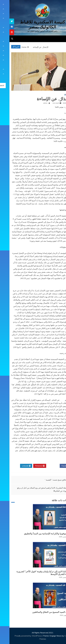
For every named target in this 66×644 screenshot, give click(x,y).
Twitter (43, 466)
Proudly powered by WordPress (19, 636)
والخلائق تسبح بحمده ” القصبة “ (47, 480)
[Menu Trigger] (60, 5)
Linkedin (17, 466)
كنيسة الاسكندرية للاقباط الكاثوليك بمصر (33, 24)
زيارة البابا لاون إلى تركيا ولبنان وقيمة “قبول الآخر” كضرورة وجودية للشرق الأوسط (35, 573)
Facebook (57, 466)
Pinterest (30, 466)
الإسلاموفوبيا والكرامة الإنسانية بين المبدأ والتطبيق (39, 534)
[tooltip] (2, 21)
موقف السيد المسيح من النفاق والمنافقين (43, 612)
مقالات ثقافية (59, 94)
